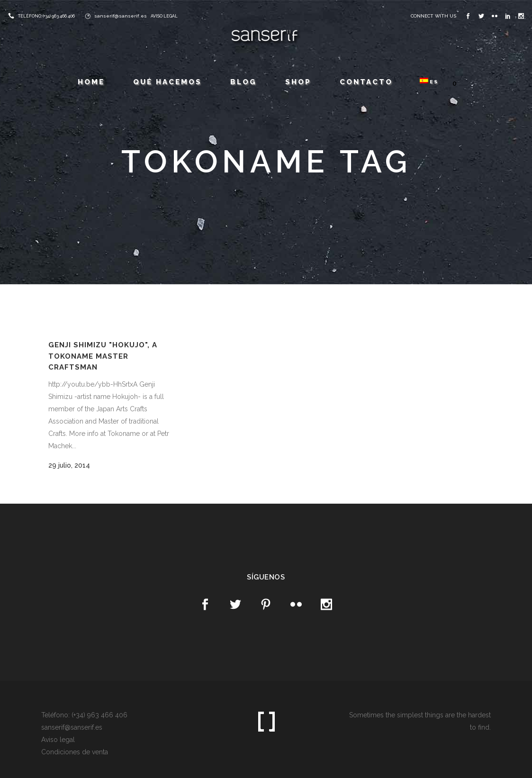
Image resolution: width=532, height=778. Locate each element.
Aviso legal (58, 740)
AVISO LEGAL (164, 16)
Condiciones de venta (75, 752)
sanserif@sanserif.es (121, 16)
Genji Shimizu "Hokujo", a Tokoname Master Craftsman (103, 356)
